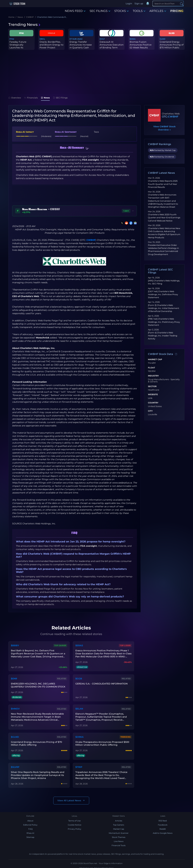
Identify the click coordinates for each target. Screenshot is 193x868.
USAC (80, 39)
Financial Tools (119, 843)
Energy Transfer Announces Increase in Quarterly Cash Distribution (81, 46)
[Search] (168, 3)
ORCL (42, 39)
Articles (119, 818)
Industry (153, 376)
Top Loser (126, 645)
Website (153, 395)
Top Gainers (119, 822)
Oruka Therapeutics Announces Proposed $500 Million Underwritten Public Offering (102, 741)
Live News (119, 839)
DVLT (102, 39)
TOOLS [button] (139, 11)
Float (152, 368)
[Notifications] (148, 4)
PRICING (177, 11)
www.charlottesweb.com (116, 375)
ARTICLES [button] (158, 11)
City (150, 411)
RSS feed (163, 818)
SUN (75, 39)
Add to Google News (163, 831)
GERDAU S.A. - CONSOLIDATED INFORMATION (101, 683)
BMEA (133, 39)
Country (153, 403)
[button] (87, 148)
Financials (31, 98)
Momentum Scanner (119, 831)
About (30, 818)
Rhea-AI (30, 831)
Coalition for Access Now (101, 321)
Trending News (25, 24)
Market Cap (155, 360)
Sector (152, 386)
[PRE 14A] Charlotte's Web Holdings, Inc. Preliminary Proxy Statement (164, 322)
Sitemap (30, 835)
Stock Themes (119, 835)
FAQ (30, 826)
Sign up (139, 3)
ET (71, 39)
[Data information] (176, 354)
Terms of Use (74, 818)
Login (129, 3)
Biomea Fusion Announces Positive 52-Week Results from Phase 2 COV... (141, 46)
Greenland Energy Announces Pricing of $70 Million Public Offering (172, 46)
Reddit (163, 826)
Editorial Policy (30, 822)
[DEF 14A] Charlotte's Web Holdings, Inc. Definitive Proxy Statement (163, 294)
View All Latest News (71, 798)
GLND (162, 39)
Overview (15, 98)
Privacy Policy (75, 826)
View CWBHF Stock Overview (164, 128)
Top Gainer (61, 645)
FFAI (12, 39)
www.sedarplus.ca (122, 483)
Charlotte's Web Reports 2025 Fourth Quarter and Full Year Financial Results (163, 184)
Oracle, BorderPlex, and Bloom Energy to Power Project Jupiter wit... (51, 46)
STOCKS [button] (121, 11)
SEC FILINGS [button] (100, 11)
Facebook (163, 822)
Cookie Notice (75, 822)
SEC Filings (60, 98)
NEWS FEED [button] (75, 11)
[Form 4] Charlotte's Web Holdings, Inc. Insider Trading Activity (163, 336)
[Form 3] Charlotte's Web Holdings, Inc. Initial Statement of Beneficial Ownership (164, 308)
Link (150, 398)
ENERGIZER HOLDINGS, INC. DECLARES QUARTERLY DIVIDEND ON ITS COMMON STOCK (38, 684)
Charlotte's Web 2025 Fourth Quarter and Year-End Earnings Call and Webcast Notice (164, 218)
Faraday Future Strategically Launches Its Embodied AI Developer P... (18, 48)
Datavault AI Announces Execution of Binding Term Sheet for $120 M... (112, 46)
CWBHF (91, 240)
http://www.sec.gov (23, 483)
